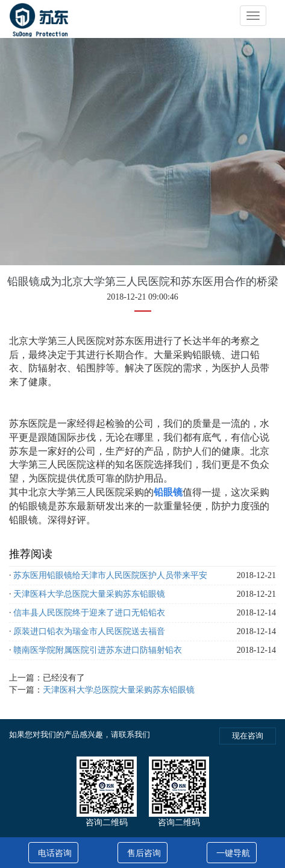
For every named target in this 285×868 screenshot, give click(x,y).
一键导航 (233, 853)
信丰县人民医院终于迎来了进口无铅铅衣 (89, 613)
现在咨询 (248, 736)
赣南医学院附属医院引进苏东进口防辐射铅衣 (98, 650)
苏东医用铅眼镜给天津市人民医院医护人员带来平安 (110, 575)
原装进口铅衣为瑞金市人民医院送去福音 (89, 631)
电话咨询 (55, 853)
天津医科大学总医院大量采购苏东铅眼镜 (89, 594)
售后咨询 (144, 853)
